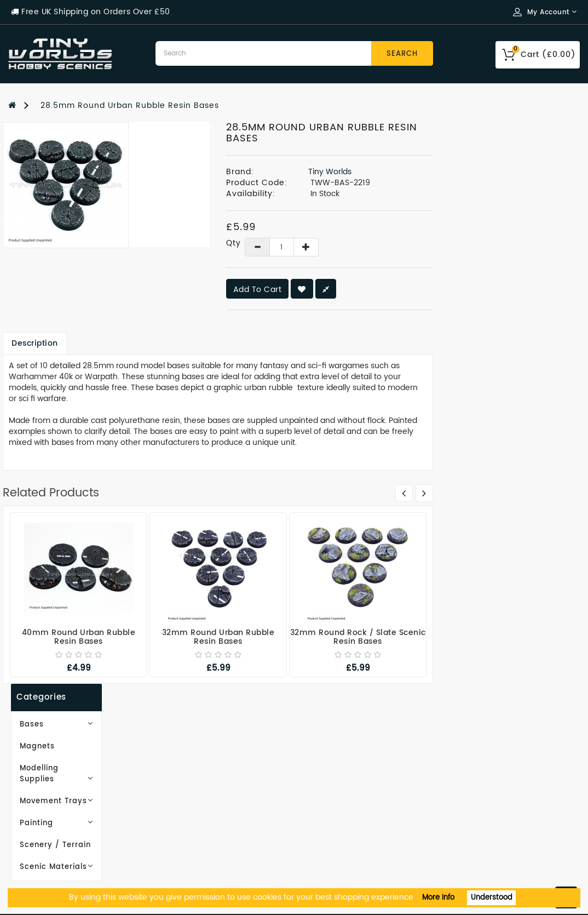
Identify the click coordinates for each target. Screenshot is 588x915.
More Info (438, 898)
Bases (74, 163)
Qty (374, 243)
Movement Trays (74, 229)
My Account (327, 759)
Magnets (34, 185)
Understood (492, 898)
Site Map (174, 776)
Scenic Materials (74, 294)
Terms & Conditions (51, 808)
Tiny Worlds (477, 172)
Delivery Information (53, 776)
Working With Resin (50, 759)
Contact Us (32, 858)
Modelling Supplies (74, 207)
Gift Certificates (190, 759)
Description (182, 343)
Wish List (321, 792)
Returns (319, 825)
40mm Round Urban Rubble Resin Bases (226, 637)
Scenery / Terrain (53, 273)
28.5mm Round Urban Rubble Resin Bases (130, 105)
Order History (331, 776)
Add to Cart (404, 290)
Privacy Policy (38, 792)
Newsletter (325, 808)
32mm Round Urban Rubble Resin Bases (365, 637)
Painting (74, 251)
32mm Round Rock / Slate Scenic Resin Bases (505, 637)
